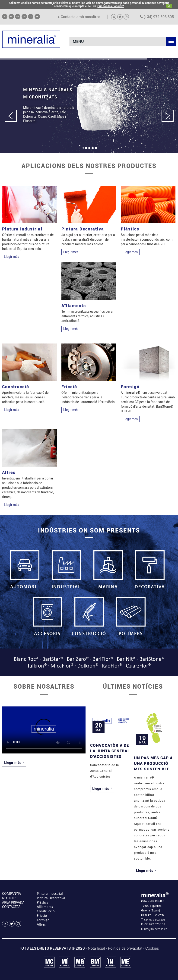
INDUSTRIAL (66, 570)
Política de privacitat (125, 948)
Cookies (152, 948)
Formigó (43, 920)
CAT (5, 17)
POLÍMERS (131, 617)
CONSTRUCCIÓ (89, 617)
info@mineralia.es (155, 929)
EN (18, 17)
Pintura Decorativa (51, 898)
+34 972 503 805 (154, 920)
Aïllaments (45, 907)
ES (11, 17)
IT (31, 17)
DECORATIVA (150, 570)
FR (37, 17)
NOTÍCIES (9, 898)
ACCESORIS (47, 617)
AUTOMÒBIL (25, 570)
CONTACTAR (11, 907)
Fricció (42, 915)
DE (24, 17)
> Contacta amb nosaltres (79, 17)
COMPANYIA (11, 893)
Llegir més (11, 257)
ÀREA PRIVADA (13, 902)
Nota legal (96, 948)
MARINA (108, 570)
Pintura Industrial (50, 893)
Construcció (46, 911)
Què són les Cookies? (111, 6)
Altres (41, 924)
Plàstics (42, 902)
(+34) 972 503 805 (157, 17)
